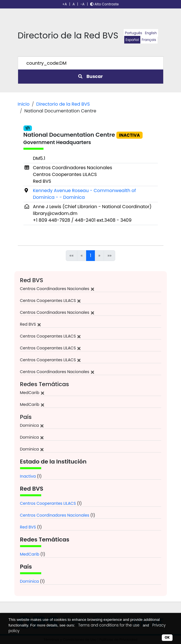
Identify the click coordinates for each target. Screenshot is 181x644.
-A (83, 4)
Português (134, 33)
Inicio (24, 104)
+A (65, 4)
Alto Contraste (104, 4)
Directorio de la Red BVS (63, 104)
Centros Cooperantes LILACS (48, 503)
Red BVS (28, 527)
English (151, 33)
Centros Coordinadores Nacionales (55, 515)
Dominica (30, 581)
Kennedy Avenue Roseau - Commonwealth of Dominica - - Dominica (85, 194)
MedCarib (30, 554)
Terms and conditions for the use (109, 625)
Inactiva (28, 476)
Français (149, 40)
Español (132, 40)
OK (167, 637)
